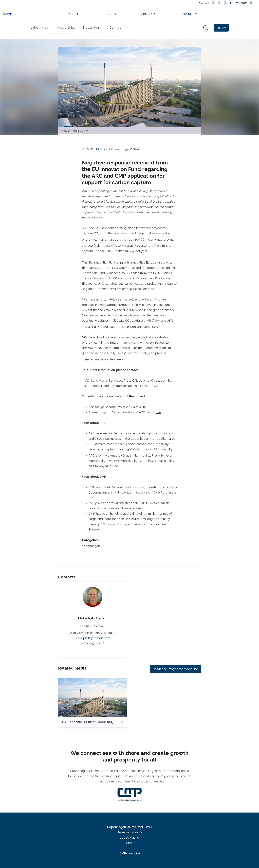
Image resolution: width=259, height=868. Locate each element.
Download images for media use (175, 669)
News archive (65, 27)
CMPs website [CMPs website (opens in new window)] (130, 853)
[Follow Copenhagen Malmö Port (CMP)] (221, 28)
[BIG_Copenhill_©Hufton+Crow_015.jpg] (92, 697)
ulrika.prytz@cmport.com (92, 638)
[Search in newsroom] (206, 28)
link (144, 407)
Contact (115, 27)
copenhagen (91, 546)
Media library (92, 27)
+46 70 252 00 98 (92, 643)
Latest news (39, 27)
